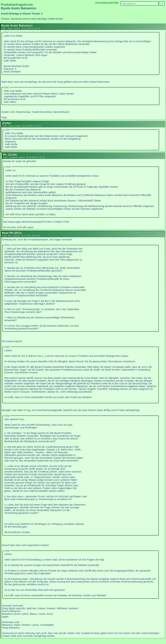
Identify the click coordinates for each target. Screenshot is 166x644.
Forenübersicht (104, 3)
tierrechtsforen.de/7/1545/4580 (150, 233)
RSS (116, 3)
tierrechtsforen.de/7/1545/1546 (150, 123)
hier (29, 410)
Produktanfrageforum (17, 5)
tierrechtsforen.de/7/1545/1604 (150, 154)
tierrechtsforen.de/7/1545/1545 (151, 25)
